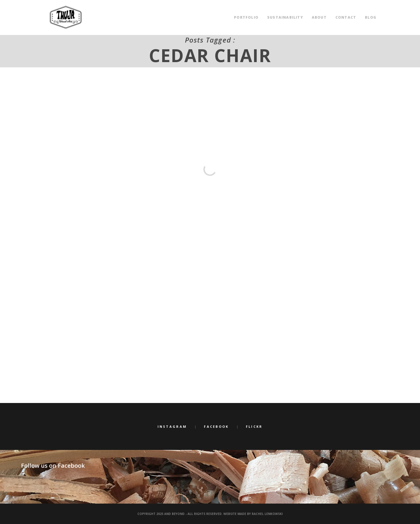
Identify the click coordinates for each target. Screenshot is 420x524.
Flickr (254, 426)
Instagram (172, 426)
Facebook (216, 426)
